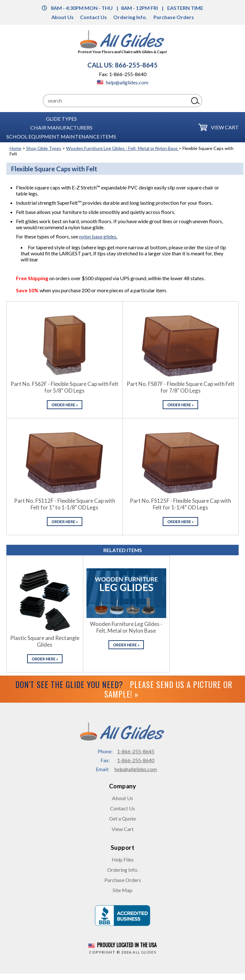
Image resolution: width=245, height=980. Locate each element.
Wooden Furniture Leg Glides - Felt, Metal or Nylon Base (122, 148)
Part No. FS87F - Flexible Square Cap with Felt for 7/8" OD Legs (181, 387)
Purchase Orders (174, 17)
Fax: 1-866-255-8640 (123, 74)
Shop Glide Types (44, 148)
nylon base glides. (98, 236)
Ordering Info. (130, 17)
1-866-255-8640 (136, 760)
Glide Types (61, 118)
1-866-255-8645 (136, 751)
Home (15, 148)
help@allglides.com (123, 82)
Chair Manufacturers (61, 127)
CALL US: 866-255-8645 (122, 65)
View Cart (225, 127)
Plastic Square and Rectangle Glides (45, 641)
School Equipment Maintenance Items (61, 136)
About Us (63, 17)
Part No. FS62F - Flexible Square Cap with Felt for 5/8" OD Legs (64, 387)
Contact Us (93, 17)
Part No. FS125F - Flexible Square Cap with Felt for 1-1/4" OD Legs (180, 504)
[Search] (116, 101)
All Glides (144, 952)
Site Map (122, 890)
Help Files (123, 859)
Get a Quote (122, 818)
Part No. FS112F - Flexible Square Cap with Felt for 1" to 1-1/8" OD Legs (65, 504)
